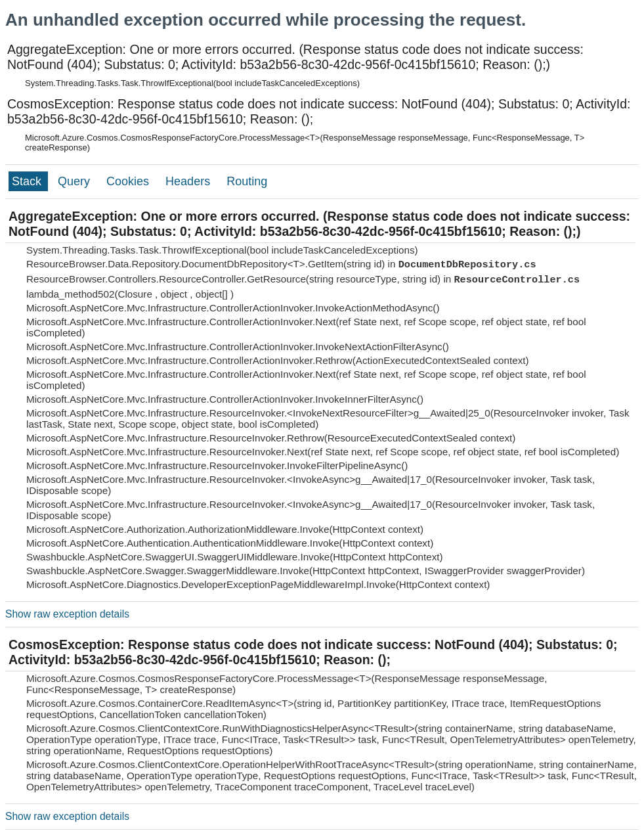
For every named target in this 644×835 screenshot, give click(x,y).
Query (75, 181)
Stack (28, 181)
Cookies (129, 181)
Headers (189, 181)
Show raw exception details (67, 614)
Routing (247, 181)
